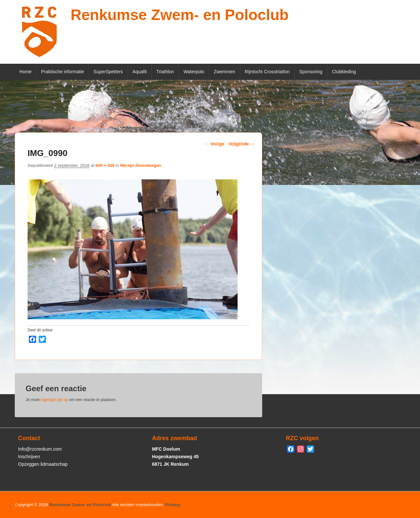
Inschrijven (29, 457)
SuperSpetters (108, 72)
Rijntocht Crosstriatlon (267, 72)
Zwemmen (224, 72)
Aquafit (140, 72)
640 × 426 (105, 165)
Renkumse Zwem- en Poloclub (180, 15)
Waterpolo (194, 72)
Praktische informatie (63, 72)
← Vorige (215, 144)
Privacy (173, 505)
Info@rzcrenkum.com (40, 449)
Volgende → (242, 144)
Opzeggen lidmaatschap (43, 464)
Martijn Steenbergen (141, 165)
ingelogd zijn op (54, 400)
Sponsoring (311, 72)
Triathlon (165, 72)
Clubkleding (344, 72)
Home (25, 72)
